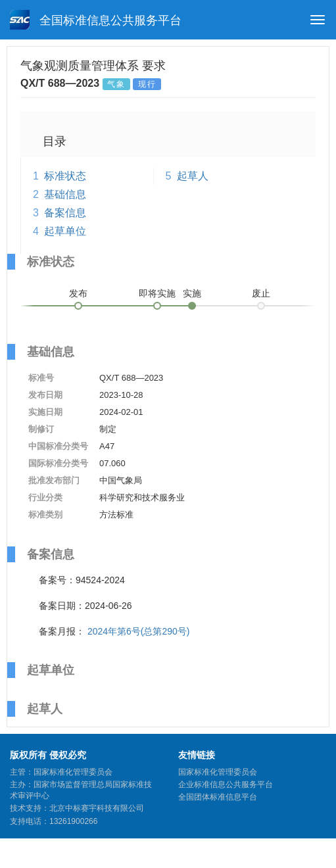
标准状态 (65, 176)
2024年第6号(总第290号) (139, 631)
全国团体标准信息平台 (218, 797)
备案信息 (65, 213)
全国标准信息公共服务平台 (96, 20)
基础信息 (65, 194)
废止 (261, 293)
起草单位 (65, 231)
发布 (78, 293)
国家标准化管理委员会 (218, 772)
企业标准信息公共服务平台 (226, 784)
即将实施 (157, 293)
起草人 (193, 176)
